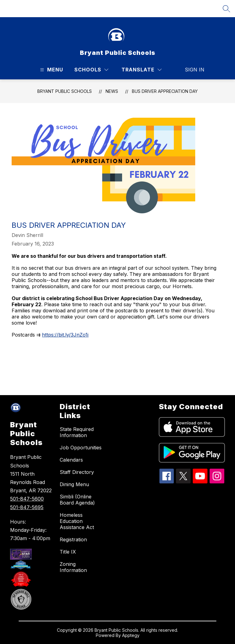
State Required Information (77, 432)
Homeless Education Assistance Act (77, 521)
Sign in (191, 70)
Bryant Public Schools (65, 91)
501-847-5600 (27, 499)
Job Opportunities (81, 448)
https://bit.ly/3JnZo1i (65, 335)
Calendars (71, 460)
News (112, 91)
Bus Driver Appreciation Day (165, 91)
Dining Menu (74, 484)
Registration (73, 539)
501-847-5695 (27, 507)
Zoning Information (73, 567)
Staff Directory (77, 472)
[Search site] (226, 9)
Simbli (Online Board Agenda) (77, 500)
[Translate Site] (142, 70)
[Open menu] (51, 70)
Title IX (68, 552)
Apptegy (131, 635)
